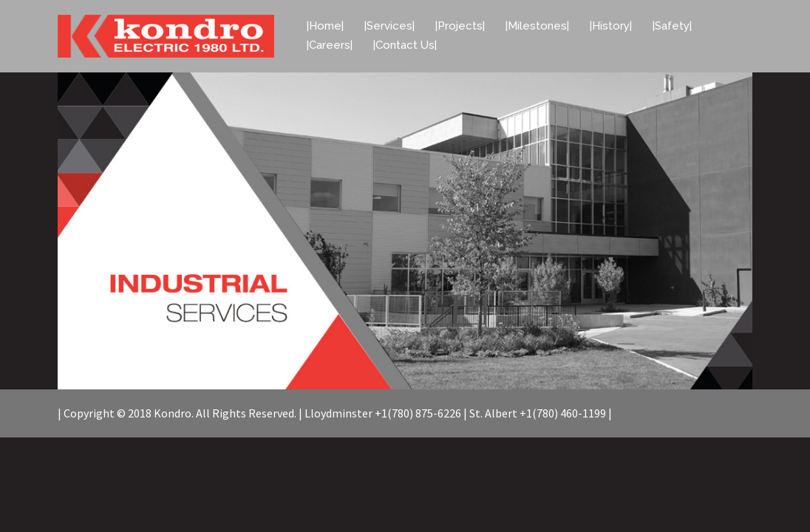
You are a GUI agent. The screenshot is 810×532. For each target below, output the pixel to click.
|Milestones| (537, 26)
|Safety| (672, 26)
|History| (611, 26)
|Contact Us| (405, 45)
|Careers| (330, 45)
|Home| (325, 26)
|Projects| (460, 26)
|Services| (389, 26)
